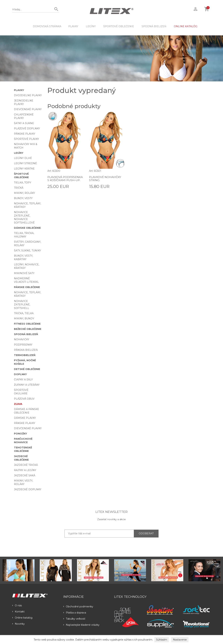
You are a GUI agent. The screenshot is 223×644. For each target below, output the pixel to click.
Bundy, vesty (23, 198)
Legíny (91, 26)
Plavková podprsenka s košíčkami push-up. (63, 180)
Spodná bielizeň (154, 26)
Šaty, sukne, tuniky (27, 251)
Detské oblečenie (27, 369)
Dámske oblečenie (27, 228)
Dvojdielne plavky (28, 95)
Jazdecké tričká (26, 465)
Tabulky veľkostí (74, 619)
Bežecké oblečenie (28, 329)
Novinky (18, 624)
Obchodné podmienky (78, 607)
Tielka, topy (23, 183)
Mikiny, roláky (24, 193)
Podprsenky (23, 345)
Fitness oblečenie (27, 324)
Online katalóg (22, 618)
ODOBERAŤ (146, 533)
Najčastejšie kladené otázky (81, 625)
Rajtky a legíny (25, 470)
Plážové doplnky (27, 128)
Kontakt (18, 612)
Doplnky (20, 374)
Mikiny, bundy (24, 319)
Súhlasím (162, 640)
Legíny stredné (25, 163)
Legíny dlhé (23, 158)
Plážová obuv (24, 399)
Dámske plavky (25, 418)
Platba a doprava (75, 613)
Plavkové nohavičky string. (105, 179)
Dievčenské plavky (28, 109)
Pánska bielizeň (26, 350)
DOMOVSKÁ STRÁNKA (47, 26)
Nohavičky (22, 339)
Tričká (19, 188)
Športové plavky (26, 139)
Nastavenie (180, 640)
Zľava (18, 404)
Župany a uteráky (27, 385)
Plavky (73, 26)
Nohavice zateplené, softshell (22, 305)
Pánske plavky (25, 134)
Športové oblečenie (119, 26)
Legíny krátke (24, 169)
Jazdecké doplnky (28, 489)
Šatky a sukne (24, 123)
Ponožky (20, 434)
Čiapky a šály (23, 380)
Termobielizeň (25, 355)
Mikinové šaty (24, 273)
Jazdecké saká (25, 475)
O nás (17, 605)
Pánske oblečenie (27, 287)
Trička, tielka (24, 313)
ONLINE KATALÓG (186, 26)
